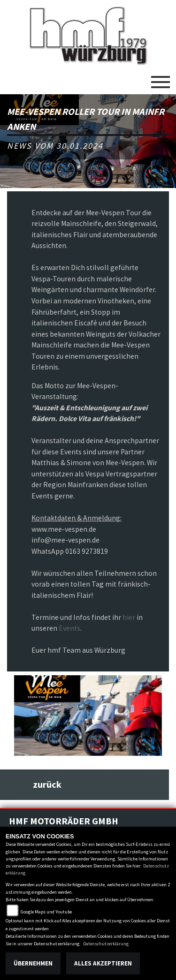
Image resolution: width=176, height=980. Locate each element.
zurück (47, 784)
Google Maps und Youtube (46, 912)
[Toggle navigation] (161, 78)
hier (129, 617)
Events (69, 628)
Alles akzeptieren (103, 963)
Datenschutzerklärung (106, 944)
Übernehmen (33, 963)
